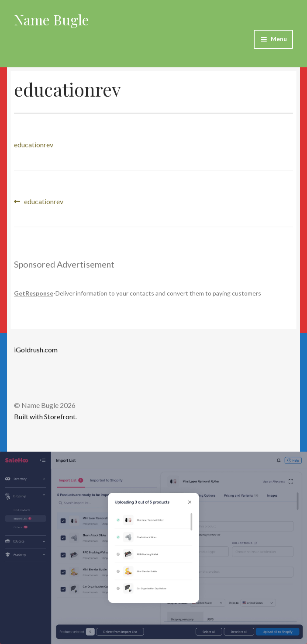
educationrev (34, 144)
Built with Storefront (45, 416)
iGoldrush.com (36, 350)
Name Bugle (52, 19)
